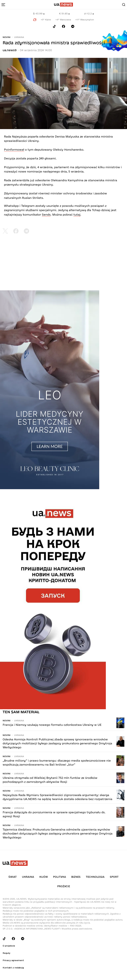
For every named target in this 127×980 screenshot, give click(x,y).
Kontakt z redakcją (13, 968)
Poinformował (14, 150)
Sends (46, 215)
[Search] (124, 5)
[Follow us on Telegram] (73, 26)
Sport (114, 877)
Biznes (76, 877)
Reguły (6, 953)
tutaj (77, 215)
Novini (7, 37)
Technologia (95, 877)
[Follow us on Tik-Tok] (54, 26)
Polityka (60, 877)
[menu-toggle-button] (3, 5)
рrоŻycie (64, 886)
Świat (13, 877)
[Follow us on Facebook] (63, 26)
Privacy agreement (13, 960)
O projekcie (9, 946)
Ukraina (19, 37)
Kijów (44, 877)
